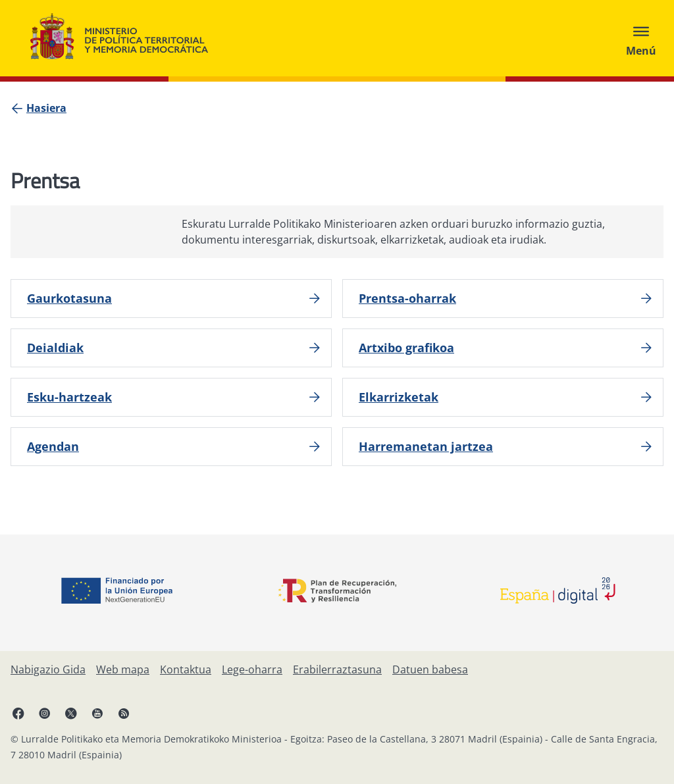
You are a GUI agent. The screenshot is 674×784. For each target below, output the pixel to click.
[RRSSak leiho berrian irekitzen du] (124, 713)
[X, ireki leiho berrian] (71, 713)
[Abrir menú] (641, 38)
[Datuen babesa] (430, 669)
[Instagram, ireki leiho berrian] (45, 713)
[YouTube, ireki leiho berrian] (97, 713)
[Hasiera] (46, 108)
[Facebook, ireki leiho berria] (18, 713)
